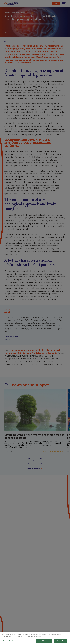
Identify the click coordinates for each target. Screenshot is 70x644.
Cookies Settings (9, 641)
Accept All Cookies (44, 641)
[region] (35, 638)
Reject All (60, 641)
